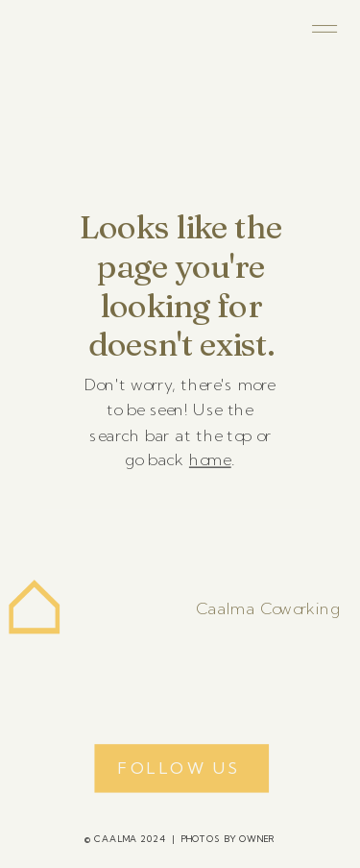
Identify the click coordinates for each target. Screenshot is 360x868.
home (210, 460)
